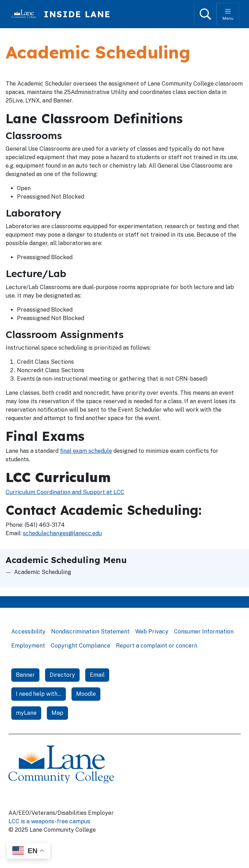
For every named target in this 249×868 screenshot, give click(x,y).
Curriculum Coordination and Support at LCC (65, 492)
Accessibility (28, 632)
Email (97, 675)
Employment (28, 646)
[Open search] (205, 14)
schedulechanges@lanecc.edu (62, 533)
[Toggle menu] (228, 14)
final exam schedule (86, 451)
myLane (26, 713)
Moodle (86, 694)
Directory (62, 675)
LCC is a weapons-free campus (49, 821)
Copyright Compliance (80, 646)
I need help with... (39, 694)
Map (57, 713)
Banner (25, 675)
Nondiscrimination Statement (90, 632)
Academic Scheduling (43, 572)
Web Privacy (152, 632)
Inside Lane (77, 14)
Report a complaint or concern (157, 646)
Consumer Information (204, 632)
